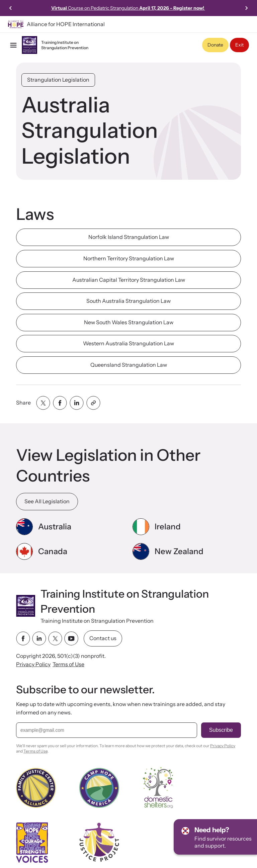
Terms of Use (68, 664)
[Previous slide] (11, 8)
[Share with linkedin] (77, 403)
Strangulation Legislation (58, 80)
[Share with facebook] (60, 403)
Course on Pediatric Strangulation (128, 8)
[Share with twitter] (43, 403)
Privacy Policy (33, 664)
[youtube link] (71, 638)
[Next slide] (246, 8)
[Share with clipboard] (93, 403)
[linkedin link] (39, 638)
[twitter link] (55, 638)
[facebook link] (23, 638)
